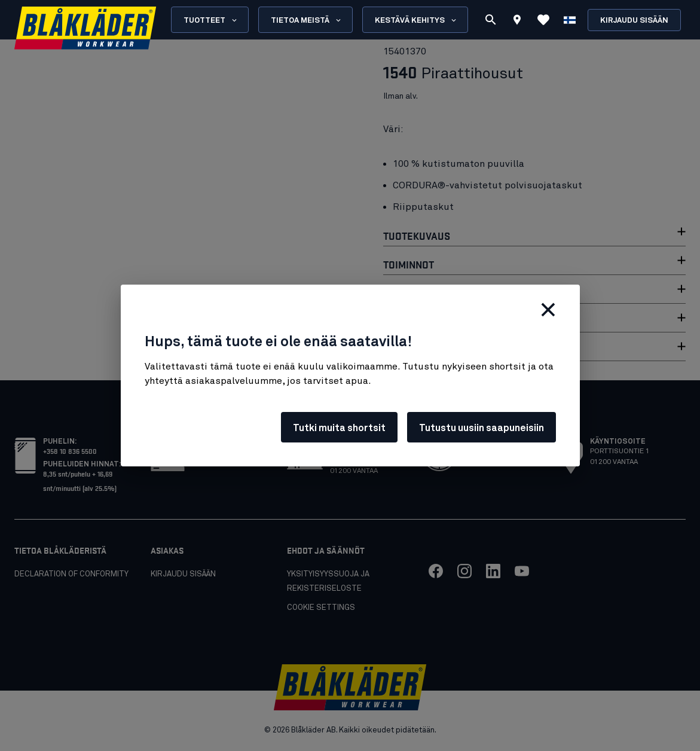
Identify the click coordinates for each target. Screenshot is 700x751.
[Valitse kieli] (570, 20)
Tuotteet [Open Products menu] (211, 20)
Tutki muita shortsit (339, 428)
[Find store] (517, 22)
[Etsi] (491, 20)
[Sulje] (548, 310)
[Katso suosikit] (543, 20)
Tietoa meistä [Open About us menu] (307, 20)
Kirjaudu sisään (634, 21)
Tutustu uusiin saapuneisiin (482, 428)
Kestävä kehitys (416, 20)
